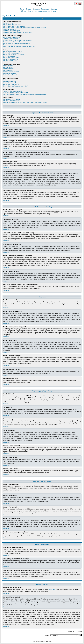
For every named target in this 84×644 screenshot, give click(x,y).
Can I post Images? (8, 70)
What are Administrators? (10, 80)
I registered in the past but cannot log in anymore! (17, 32)
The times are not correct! (10, 39)
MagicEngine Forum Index (10, 16)
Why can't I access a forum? (11, 59)
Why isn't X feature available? (11, 101)
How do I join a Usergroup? (11, 85)
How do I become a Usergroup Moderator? (15, 86)
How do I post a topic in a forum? (12, 52)
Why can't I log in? (8, 23)
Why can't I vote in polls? (10, 61)
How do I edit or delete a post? (12, 53)
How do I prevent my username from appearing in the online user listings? (24, 28)
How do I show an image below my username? (16, 43)
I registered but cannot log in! (11, 31)
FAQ (22, 9)
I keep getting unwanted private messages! (15, 93)
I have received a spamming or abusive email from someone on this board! (24, 94)
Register (54, 9)
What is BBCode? (8, 66)
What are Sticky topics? (10, 73)
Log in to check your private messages (39, 11)
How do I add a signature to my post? (14, 55)
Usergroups (45, 9)
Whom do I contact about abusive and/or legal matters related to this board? (25, 102)
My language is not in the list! (11, 42)
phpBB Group (53, 590)
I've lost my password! (9, 29)
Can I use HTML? (8, 67)
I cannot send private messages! (12, 91)
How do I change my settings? (12, 37)
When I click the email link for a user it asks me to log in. (19, 46)
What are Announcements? (11, 72)
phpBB (39, 641)
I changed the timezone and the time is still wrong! (17, 40)
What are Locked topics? (10, 75)
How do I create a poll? (9, 56)
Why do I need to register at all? (12, 25)
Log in (54, 11)
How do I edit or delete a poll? (11, 58)
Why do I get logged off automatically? (14, 26)
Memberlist (36, 9)
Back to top (6, 126)
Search (29, 9)
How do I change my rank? (11, 45)
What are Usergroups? (9, 83)
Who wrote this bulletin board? (12, 99)
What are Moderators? (9, 81)
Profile (24, 11)
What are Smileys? (8, 69)
